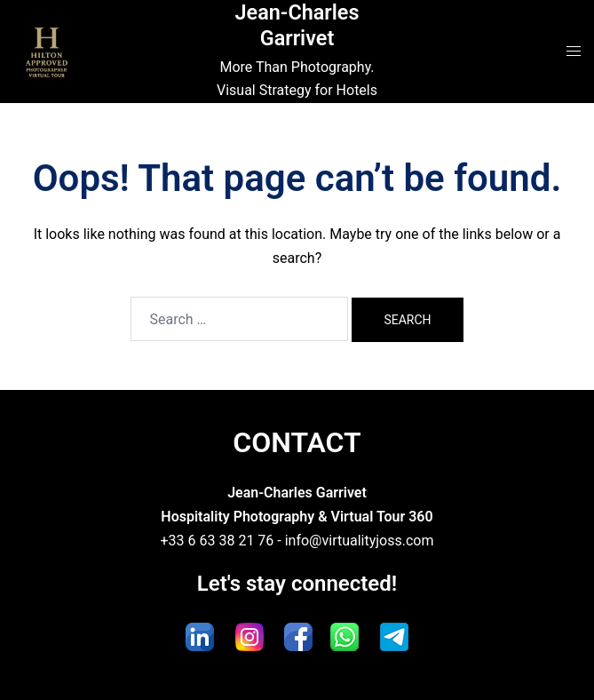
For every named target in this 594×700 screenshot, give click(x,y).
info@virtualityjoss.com (360, 541)
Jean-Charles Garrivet (297, 25)
